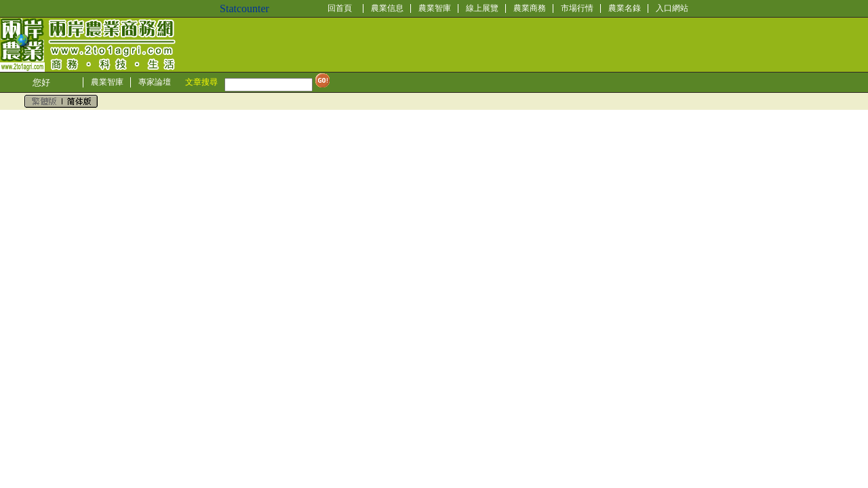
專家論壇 (155, 82)
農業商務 (530, 8)
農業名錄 (625, 8)
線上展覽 (482, 8)
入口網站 (672, 8)
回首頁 (340, 8)
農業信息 (387, 8)
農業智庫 (435, 8)
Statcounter (244, 8)
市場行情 (577, 8)
